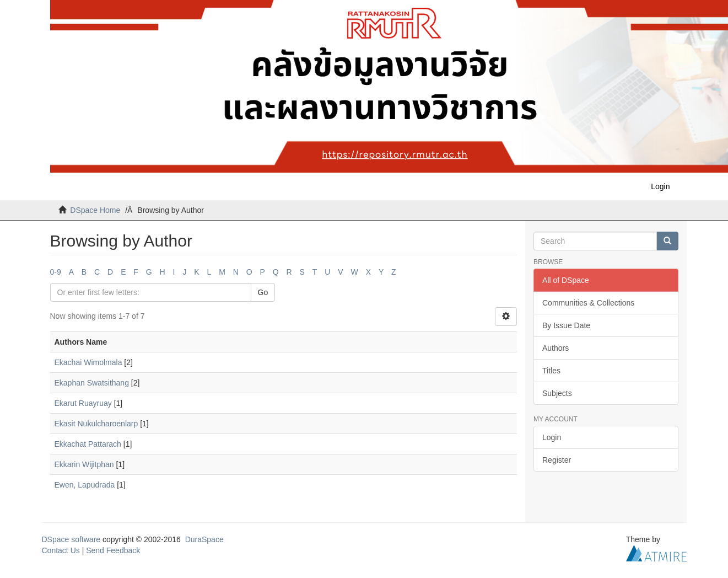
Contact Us (61, 550)
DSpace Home (95, 210)
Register (557, 460)
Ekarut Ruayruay (83, 403)
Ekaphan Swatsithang (92, 383)
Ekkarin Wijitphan (84, 464)
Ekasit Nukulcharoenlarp (96, 424)
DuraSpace (204, 539)
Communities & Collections (588, 303)
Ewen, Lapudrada (85, 485)
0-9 (56, 272)
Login (552, 437)
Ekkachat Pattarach (88, 444)
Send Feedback (113, 550)
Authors (556, 348)
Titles (551, 371)
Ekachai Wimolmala (88, 362)
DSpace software (71, 539)
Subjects (557, 393)
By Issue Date (566, 325)
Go (263, 292)
